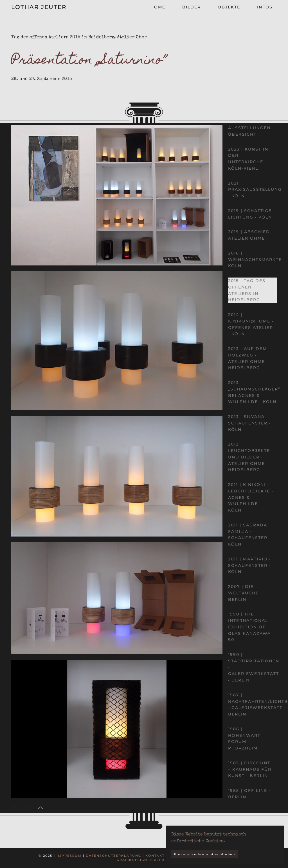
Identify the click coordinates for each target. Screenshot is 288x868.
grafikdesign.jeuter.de (144, 860)
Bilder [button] (192, 7)
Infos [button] (265, 7)
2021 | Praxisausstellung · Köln (255, 190)
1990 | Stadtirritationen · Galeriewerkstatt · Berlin (254, 667)
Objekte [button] (229, 7)
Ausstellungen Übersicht (249, 131)
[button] (40, 808)
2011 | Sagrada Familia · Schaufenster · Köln (249, 535)
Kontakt (155, 856)
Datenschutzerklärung (113, 856)
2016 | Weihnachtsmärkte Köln (255, 260)
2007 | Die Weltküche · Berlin (245, 593)
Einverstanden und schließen (205, 854)
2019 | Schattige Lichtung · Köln (250, 214)
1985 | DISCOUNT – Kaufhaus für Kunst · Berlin (250, 769)
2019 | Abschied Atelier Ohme (249, 235)
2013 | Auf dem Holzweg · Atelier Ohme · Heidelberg (248, 358)
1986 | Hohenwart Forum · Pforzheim (244, 739)
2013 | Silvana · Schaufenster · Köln (249, 423)
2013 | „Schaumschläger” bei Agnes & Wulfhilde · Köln (254, 392)
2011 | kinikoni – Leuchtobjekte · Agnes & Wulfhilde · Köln (251, 497)
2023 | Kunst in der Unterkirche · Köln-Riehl (248, 159)
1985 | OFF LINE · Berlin (249, 794)
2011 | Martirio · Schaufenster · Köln (249, 565)
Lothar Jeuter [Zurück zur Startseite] (39, 7)
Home (158, 7)
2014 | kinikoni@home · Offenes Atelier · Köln (251, 324)
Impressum (69, 856)
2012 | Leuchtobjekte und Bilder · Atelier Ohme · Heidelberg (249, 457)
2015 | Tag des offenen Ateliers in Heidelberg (247, 290)
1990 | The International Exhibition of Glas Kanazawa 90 (249, 627)
